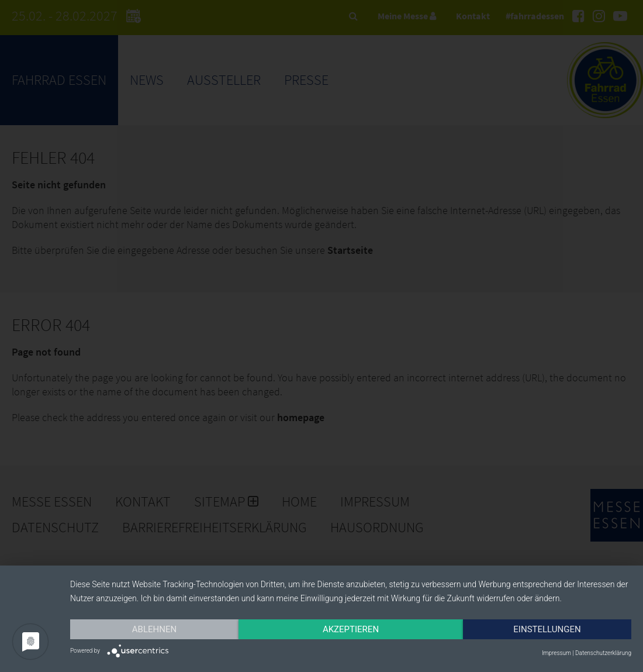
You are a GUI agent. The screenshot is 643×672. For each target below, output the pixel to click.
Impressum (556, 653)
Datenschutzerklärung (603, 653)
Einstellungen (547, 629)
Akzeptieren (351, 629)
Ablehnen (154, 629)
